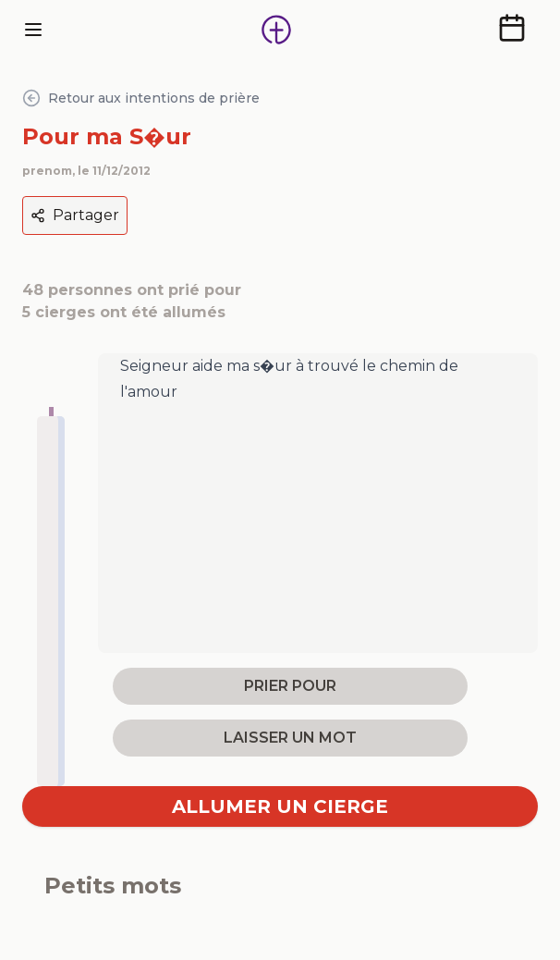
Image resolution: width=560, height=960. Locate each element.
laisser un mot (290, 738)
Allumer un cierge (280, 806)
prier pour (290, 686)
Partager (75, 215)
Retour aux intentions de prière (141, 98)
